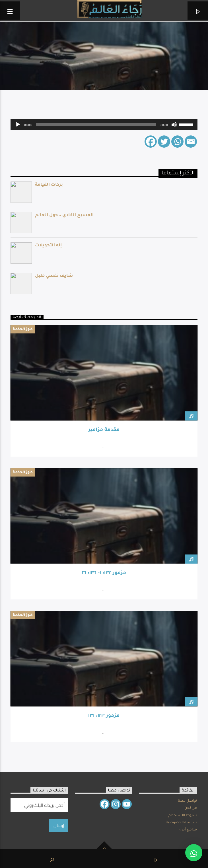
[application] (104, 125)
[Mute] (174, 125)
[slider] (96, 125)
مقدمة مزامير (104, 430)
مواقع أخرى (188, 830)
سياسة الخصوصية (181, 823)
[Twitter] (164, 142)
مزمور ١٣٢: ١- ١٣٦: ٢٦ (104, 573)
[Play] (18, 125)
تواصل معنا (187, 801)
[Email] (191, 142)
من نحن (191, 808)
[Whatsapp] (177, 142)
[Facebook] (151, 142)
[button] (194, 853)
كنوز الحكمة (23, 329)
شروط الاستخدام (183, 816)
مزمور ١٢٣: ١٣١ (104, 716)
